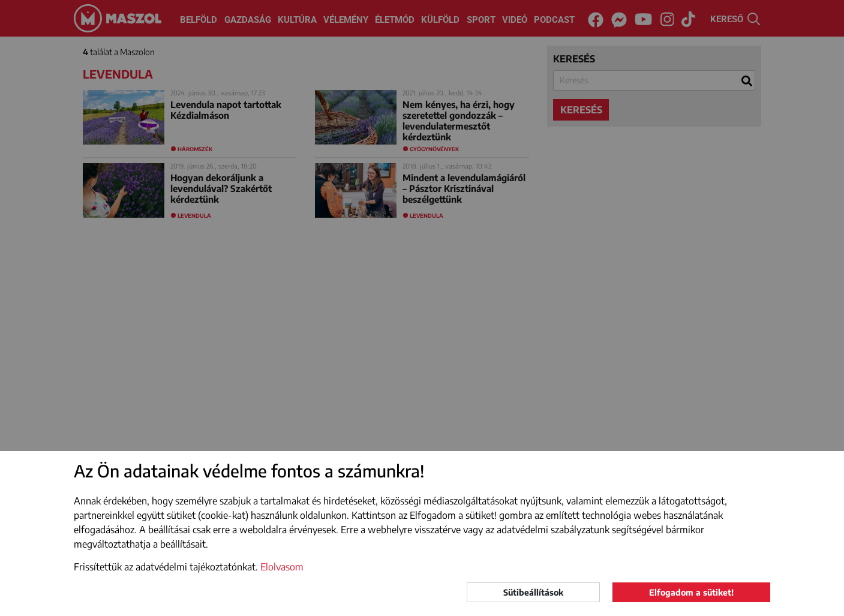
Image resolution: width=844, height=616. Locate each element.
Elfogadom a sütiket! (691, 592)
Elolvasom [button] (282, 567)
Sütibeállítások (533, 592)
